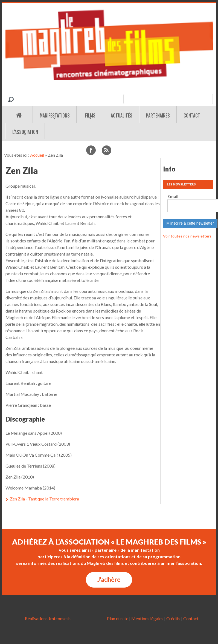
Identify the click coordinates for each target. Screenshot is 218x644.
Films (90, 116)
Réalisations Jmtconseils (48, 618)
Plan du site (118, 618)
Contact (192, 116)
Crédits (173, 618)
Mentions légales (147, 618)
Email (173, 196)
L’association (25, 132)
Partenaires (158, 116)
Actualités (122, 116)
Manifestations (55, 116)
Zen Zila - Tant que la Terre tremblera (44, 499)
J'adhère (109, 579)
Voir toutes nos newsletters (187, 236)
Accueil (37, 155)
